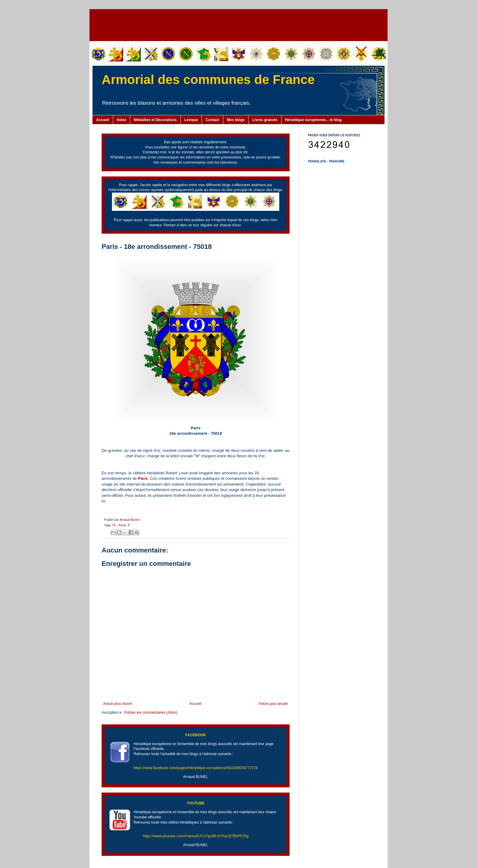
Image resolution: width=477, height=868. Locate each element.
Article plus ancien (273, 704)
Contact (212, 120)
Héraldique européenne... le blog (313, 120)
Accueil (103, 120)
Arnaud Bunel (129, 520)
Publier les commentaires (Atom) (151, 713)
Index (122, 120)
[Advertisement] (238, 24)
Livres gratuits (265, 120)
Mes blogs (236, 120)
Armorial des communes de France (208, 80)
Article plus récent (118, 704)
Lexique (191, 120)
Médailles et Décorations (155, 120)
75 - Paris (119, 525)
